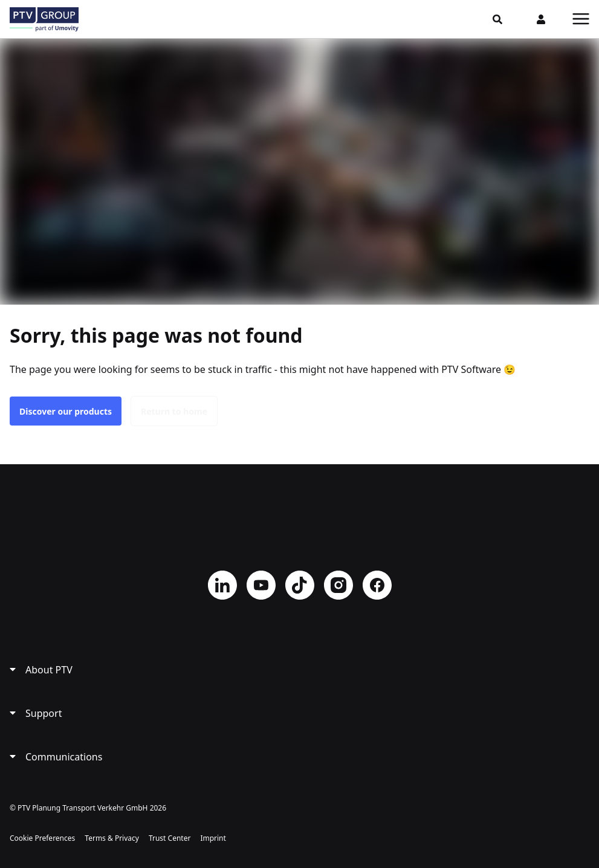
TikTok (300, 585)
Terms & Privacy (112, 838)
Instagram (338, 585)
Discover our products (66, 411)
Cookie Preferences (42, 838)
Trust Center (170, 838)
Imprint (213, 838)
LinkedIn (222, 585)
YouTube (261, 585)
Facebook (377, 585)
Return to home (174, 411)
